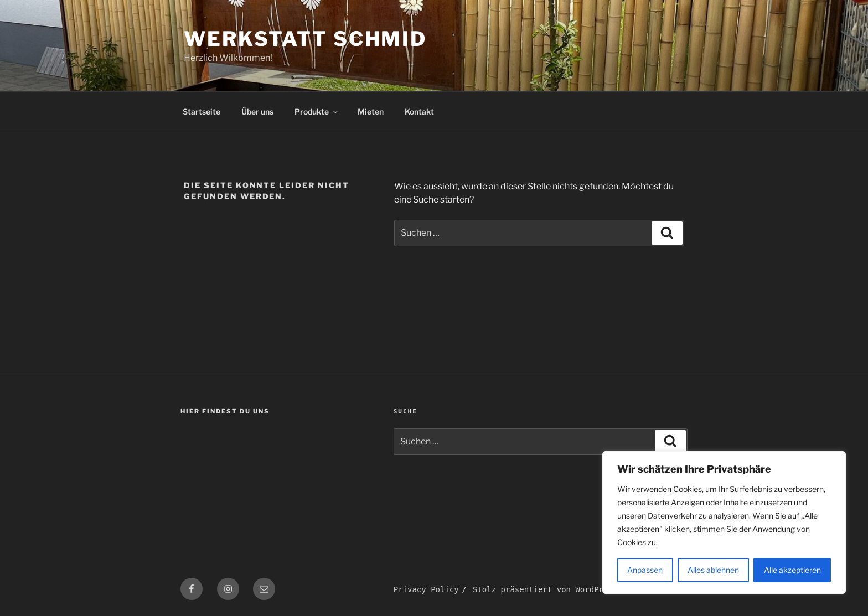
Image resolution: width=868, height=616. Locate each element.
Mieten (371, 112)
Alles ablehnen (713, 570)
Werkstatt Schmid (305, 39)
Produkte (317, 112)
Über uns (257, 112)
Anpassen (645, 570)
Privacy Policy (426, 589)
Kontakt (419, 112)
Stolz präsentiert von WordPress (545, 589)
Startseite (201, 112)
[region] (724, 522)
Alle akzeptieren (792, 570)
